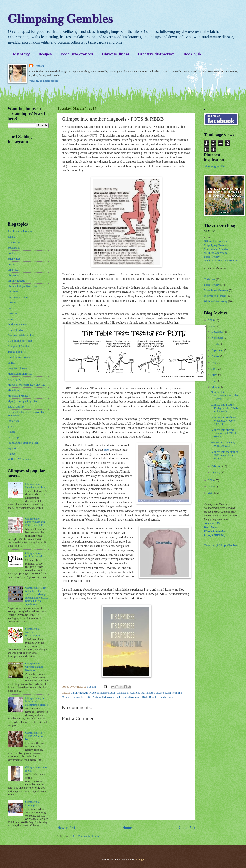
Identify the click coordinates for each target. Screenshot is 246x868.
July (214, 362)
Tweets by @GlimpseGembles (221, 545)
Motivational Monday (216, 249)
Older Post (187, 828)
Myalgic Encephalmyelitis (76, 697)
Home (127, 828)
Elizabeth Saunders (215, 531)
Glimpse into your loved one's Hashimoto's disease (36, 701)
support (12, 448)
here (106, 450)
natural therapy (16, 407)
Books (11, 253)
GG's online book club (20, 341)
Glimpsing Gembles (60, 19)
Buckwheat (14, 259)
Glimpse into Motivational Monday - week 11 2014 (225, 396)
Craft (10, 308)
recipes (11, 432)
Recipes (45, 54)
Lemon (11, 363)
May (214, 375)
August (216, 356)
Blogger (140, 860)
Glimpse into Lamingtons (32, 803)
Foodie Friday (15, 330)
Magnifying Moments (20, 374)
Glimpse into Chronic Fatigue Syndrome (34, 667)
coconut (12, 302)
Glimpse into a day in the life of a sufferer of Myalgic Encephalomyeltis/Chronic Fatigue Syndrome (36, 596)
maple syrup (14, 379)
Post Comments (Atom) (86, 836)
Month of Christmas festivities (221, 261)
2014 (211, 327)
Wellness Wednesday (19, 459)
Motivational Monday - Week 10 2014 (224, 444)
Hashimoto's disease (153, 693)
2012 (211, 487)
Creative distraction (156, 54)
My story (21, 54)
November (218, 338)
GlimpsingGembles (215, 166)
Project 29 (13, 421)
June (214, 369)
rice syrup (13, 437)
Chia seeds (13, 270)
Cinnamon (13, 291)
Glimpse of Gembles (129, 693)
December (218, 332)
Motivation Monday (19, 396)
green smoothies (17, 352)
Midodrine (13, 390)
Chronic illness (115, 54)
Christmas (13, 275)
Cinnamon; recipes (18, 297)
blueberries (14, 242)
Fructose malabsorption (102, 693)
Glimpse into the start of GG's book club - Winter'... (224, 455)
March (215, 387)
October (216, 344)
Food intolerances (77, 54)
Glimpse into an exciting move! (34, 555)
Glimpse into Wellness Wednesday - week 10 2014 (223, 421)
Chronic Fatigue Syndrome (23, 286)
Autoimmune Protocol (20, 231)
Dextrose (13, 313)
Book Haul (14, 248)
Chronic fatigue (79, 693)
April (215, 381)
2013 (211, 480)
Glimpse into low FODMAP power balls (35, 736)
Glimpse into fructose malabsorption (33, 632)
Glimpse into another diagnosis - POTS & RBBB (36, 522)
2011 (211, 493)
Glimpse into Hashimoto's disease (36, 486)
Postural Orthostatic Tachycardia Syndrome (117, 697)
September (218, 350)
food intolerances (17, 324)
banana (11, 237)
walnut (11, 454)
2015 (211, 320)
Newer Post (66, 828)
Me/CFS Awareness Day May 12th (27, 385)
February (217, 466)
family (11, 319)
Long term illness (175, 693)
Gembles (39, 66)
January (216, 473)
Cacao (11, 264)
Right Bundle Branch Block (158, 697)
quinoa (11, 426)
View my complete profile (44, 81)
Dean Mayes (211, 527)
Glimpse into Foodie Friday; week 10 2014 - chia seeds (225, 408)
